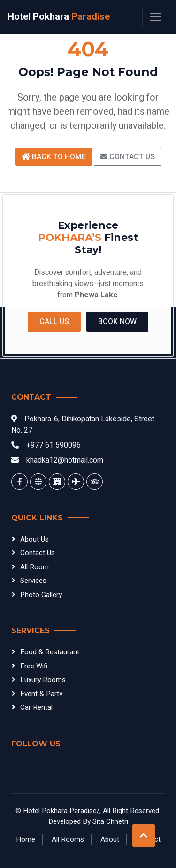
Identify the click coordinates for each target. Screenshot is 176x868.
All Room (34, 567)
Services (33, 581)
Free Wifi (34, 666)
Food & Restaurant (50, 652)
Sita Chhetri (110, 821)
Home (26, 839)
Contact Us (127, 157)
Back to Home (54, 157)
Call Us (54, 322)
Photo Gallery (41, 595)
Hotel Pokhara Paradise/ (61, 811)
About (110, 839)
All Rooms (68, 839)
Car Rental (36, 707)
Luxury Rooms (43, 680)
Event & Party (41, 694)
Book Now (117, 322)
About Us (34, 539)
